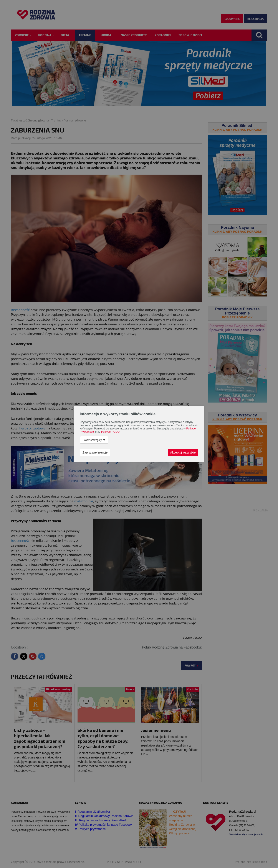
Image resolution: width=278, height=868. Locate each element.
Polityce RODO (110, 432)
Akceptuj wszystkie (183, 452)
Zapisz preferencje (95, 452)
